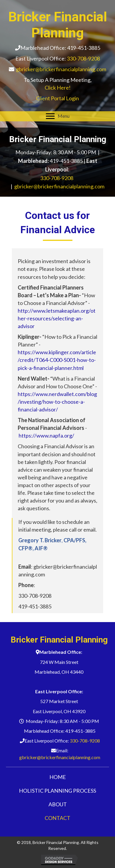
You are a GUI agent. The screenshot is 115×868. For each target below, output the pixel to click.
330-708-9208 (83, 58)
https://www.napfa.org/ (46, 435)
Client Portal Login (57, 98)
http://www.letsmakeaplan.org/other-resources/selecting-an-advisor (57, 318)
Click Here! (58, 88)
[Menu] (58, 116)
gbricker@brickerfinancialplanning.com (61, 69)
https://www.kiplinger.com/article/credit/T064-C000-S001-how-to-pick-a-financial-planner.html (57, 360)
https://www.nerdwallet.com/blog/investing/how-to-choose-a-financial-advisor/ (57, 402)
